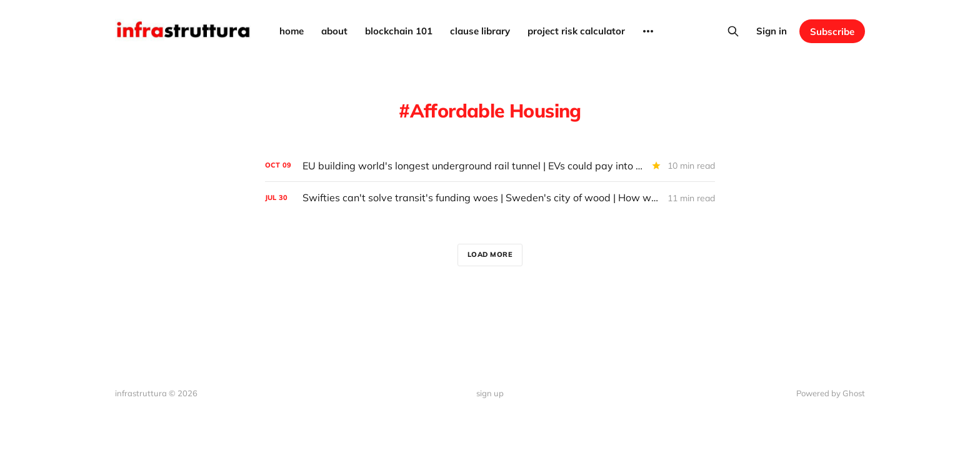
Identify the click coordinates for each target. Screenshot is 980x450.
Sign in (772, 31)
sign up (490, 393)
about (334, 31)
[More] (648, 31)
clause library (480, 31)
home (292, 31)
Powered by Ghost (831, 393)
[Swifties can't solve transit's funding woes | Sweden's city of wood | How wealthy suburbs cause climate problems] (490, 198)
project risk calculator (576, 31)
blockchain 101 (399, 31)
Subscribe (832, 32)
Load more (490, 254)
